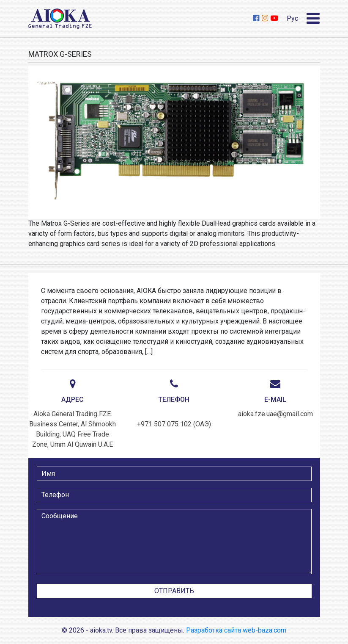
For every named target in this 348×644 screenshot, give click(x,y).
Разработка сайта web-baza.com (236, 630)
